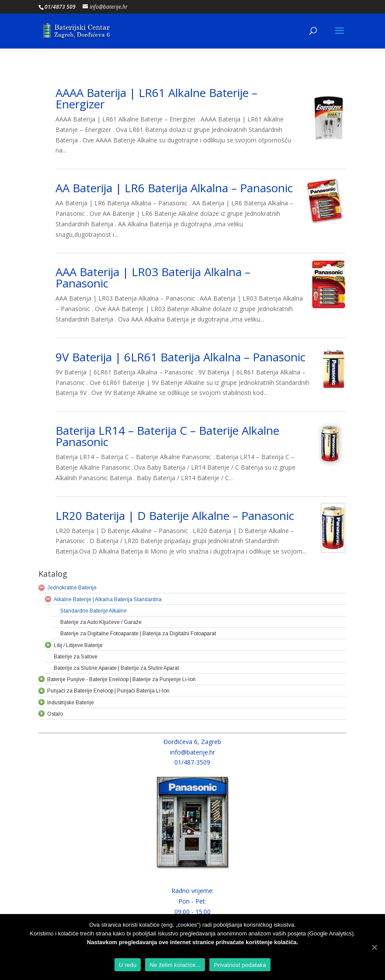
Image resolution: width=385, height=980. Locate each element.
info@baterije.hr (192, 752)
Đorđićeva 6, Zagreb (192, 742)
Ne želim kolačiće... (175, 965)
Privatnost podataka (240, 965)
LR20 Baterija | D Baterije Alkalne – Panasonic (175, 516)
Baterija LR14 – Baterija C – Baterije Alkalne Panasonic (167, 436)
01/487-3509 (192, 762)
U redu (128, 965)
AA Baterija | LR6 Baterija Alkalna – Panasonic (174, 188)
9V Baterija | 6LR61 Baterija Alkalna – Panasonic (180, 357)
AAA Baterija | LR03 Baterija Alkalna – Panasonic (153, 277)
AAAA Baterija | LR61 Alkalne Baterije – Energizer (156, 98)
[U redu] (374, 947)
